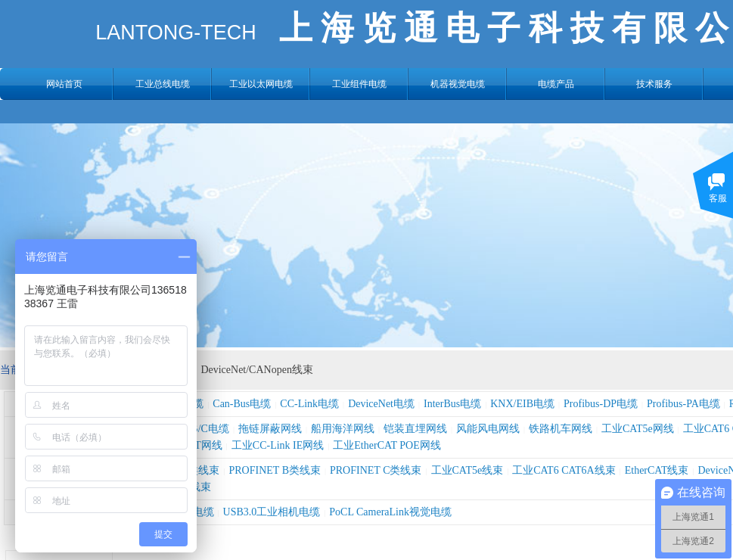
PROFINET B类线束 (275, 470)
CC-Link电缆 (309, 404)
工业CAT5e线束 (467, 470)
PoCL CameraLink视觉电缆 (390, 512)
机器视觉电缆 (458, 84)
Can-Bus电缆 (242, 404)
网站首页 (64, 84)
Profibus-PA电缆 (683, 404)
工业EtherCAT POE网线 (387, 445)
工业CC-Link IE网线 (278, 445)
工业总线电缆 (163, 84)
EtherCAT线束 (657, 470)
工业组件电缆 (359, 84)
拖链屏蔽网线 (270, 429)
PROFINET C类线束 (376, 470)
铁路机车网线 (561, 429)
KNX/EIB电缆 (522, 404)
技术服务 (654, 84)
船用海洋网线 (343, 429)
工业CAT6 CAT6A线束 (564, 470)
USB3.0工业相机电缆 (272, 512)
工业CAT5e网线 (638, 429)
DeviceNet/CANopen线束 (257, 370)
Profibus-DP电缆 (601, 404)
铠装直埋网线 (415, 429)
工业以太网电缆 (261, 84)
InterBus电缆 (452, 404)
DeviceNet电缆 (381, 404)
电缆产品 (556, 84)
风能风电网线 (488, 429)
